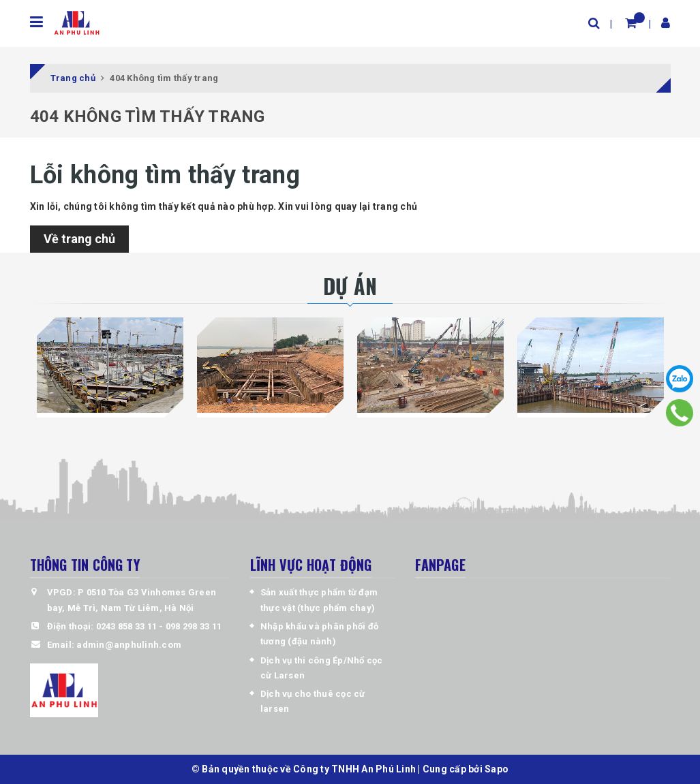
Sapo (497, 769)
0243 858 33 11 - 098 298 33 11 (159, 626)
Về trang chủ (79, 239)
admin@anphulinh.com (129, 645)
